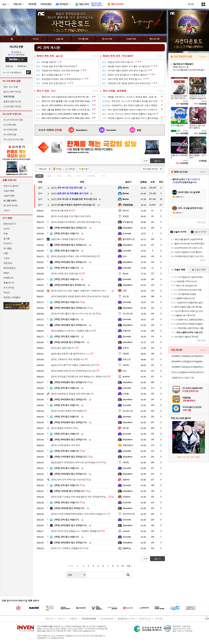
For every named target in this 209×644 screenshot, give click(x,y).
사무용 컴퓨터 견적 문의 (66, 445)
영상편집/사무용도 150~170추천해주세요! (74, 256)
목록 (145, 161)
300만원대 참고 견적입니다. (71, 399)
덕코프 (7, 292)
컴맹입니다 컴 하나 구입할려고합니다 (72, 331)
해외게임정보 (10, 268)
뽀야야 (126, 211)
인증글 (59, 169)
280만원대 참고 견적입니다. (71, 382)
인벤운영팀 (128, 205)
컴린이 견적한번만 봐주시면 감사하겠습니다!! (76, 462)
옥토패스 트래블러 (12, 297)
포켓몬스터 (9, 278)
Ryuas (125, 274)
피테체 (126, 354)
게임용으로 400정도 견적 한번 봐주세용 (73, 222)
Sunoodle (127, 233)
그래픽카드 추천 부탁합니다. (68, 359)
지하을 (126, 394)
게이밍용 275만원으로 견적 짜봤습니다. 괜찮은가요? (79, 377)
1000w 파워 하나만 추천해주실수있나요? (74, 371)
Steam (6, 273)
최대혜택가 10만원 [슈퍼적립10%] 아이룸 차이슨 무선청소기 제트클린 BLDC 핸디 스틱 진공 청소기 (189, 367)
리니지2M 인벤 (10, 130)
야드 (125, 371)
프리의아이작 (129, 514)
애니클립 (8, 248)
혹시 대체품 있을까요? (65, 239)
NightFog (127, 548)
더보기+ (95, 56)
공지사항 (159, 619)
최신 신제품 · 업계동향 (114, 91)
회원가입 (9, 66)
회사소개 (49, 619)
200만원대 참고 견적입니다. (71, 422)
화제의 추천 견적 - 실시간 (50, 56)
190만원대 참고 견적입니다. (71, 262)
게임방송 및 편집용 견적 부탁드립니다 (72, 394)
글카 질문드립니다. (63, 348)
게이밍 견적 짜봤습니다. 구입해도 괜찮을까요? (76, 531)
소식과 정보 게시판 (12, 106)
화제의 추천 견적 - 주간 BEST (118, 56)
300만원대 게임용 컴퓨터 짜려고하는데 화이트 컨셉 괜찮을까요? (85, 296)
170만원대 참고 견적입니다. (71, 457)
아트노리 (127, 359)
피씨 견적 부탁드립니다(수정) (68, 480)
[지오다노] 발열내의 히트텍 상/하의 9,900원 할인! (189, 372)
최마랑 (126, 428)
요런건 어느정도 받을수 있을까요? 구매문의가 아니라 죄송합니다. (85, 291)
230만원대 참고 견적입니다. (71, 474)
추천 (69, 176)
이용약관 (73, 619)
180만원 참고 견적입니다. (70, 342)
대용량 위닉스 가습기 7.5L (183, 378)
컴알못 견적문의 (62, 428)
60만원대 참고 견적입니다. (70, 285)
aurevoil (126, 377)
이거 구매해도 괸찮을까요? (67, 548)
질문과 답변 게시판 (12, 101)
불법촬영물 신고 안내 (126, 619)
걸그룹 (7, 239)
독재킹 (126, 216)
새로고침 (201, 222)
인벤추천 (91, 176)
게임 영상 (8, 263)
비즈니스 (61, 619)
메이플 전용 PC (61, 211)
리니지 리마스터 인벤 (13, 120)
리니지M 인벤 (10, 125)
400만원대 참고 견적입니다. (71, 228)
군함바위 (127, 331)
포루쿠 (126, 348)
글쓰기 (157, 161)
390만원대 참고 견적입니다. (71, 439)
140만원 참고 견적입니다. (70, 491)
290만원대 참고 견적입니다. (71, 245)
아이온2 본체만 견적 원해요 (67, 411)
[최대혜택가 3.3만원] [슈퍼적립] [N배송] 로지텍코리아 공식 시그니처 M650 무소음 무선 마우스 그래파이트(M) (189, 361)
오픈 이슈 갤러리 (11, 186)
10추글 (72, 169)
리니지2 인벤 (16, 47)
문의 (59, 176)
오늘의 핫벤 (9, 191)
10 (123, 566)
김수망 (126, 296)
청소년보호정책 (107, 619)
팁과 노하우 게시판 (12, 92)
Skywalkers (128, 228)
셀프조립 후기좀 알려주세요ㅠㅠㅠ (71, 354)
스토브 (7, 258)
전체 (39, 176)
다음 (128, 566)
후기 (79, 176)
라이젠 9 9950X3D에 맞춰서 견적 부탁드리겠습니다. (79, 514)
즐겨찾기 (85, 169)
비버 (125, 256)
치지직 (7, 229)
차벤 (5, 234)
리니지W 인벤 (10, 135)
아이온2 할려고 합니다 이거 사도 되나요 (73, 314)
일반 (49, 176)
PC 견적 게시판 (10, 205)
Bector (126, 188)
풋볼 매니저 (9, 283)
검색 (28, 72)
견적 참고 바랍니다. (67, 233)
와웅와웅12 (128, 445)
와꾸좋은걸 (128, 222)
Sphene (126, 480)
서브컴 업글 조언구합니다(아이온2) (71, 216)
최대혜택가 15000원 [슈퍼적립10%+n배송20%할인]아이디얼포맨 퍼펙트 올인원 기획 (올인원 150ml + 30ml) (189, 356)
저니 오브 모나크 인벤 (13, 139)
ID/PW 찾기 (22, 66)
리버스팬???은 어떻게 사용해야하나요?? (74, 365)
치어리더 (8, 243)
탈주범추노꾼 (129, 239)
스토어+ (203, 57)
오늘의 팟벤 (9, 196)
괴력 (125, 291)
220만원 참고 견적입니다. (70, 508)
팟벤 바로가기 (10, 224)
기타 (103, 176)
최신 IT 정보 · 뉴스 (46, 91)
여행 (5, 253)
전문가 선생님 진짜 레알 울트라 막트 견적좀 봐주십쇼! (80, 497)
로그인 (191, 4)
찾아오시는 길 (145, 619)
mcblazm (127, 497)
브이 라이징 (9, 288)
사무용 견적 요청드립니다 (66, 274)
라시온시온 (128, 314)
